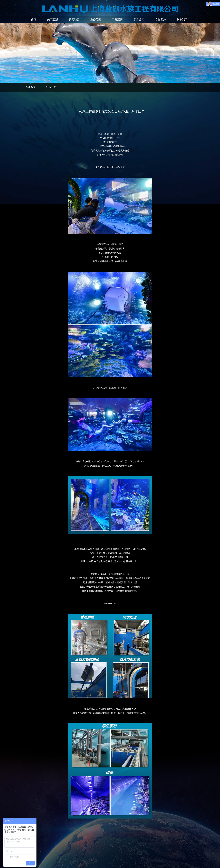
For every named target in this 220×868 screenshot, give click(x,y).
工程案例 (117, 19)
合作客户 (161, 19)
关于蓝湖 (52, 19)
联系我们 (182, 19)
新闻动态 (74, 19)
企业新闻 (30, 87)
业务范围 (96, 19)
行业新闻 (51, 87)
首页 (34, 19)
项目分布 (139, 19)
